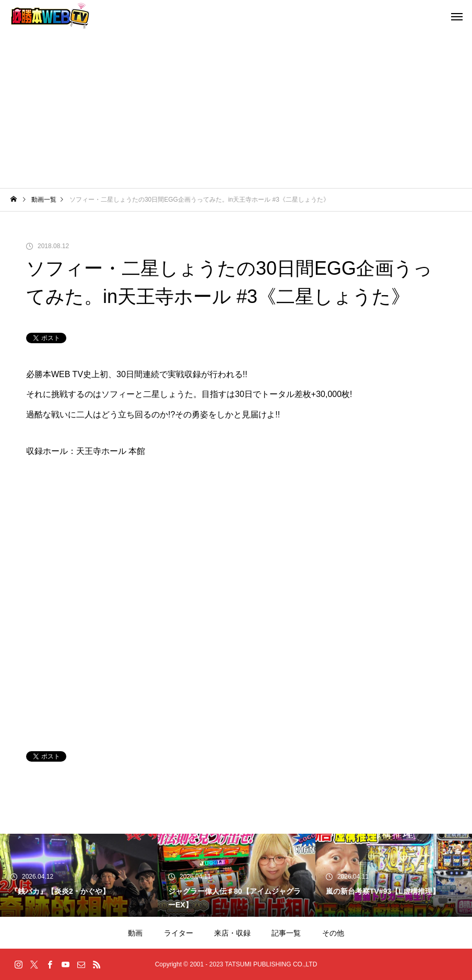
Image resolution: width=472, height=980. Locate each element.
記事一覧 (286, 933)
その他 (333, 933)
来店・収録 (232, 933)
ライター (179, 933)
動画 (135, 933)
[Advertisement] (236, 110)
